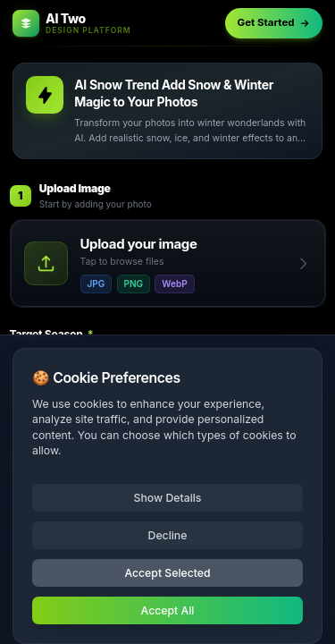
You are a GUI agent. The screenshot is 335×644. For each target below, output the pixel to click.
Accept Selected (167, 573)
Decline (168, 535)
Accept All (168, 610)
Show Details (168, 498)
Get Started (274, 22)
